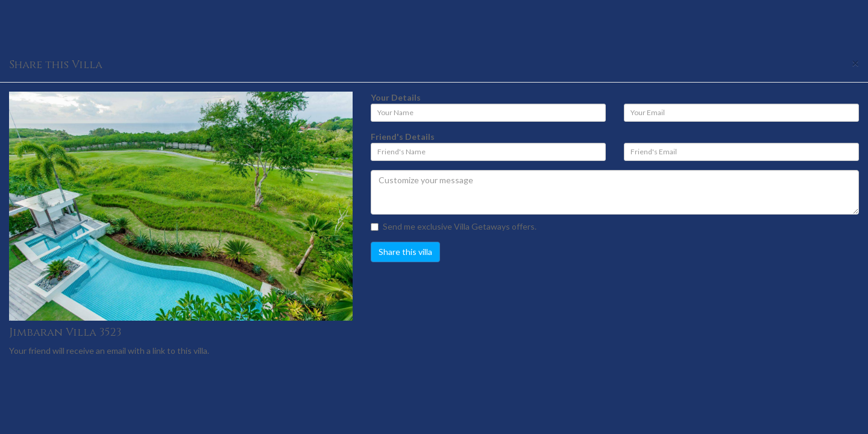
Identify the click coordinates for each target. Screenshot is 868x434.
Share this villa (405, 252)
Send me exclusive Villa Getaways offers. (454, 226)
